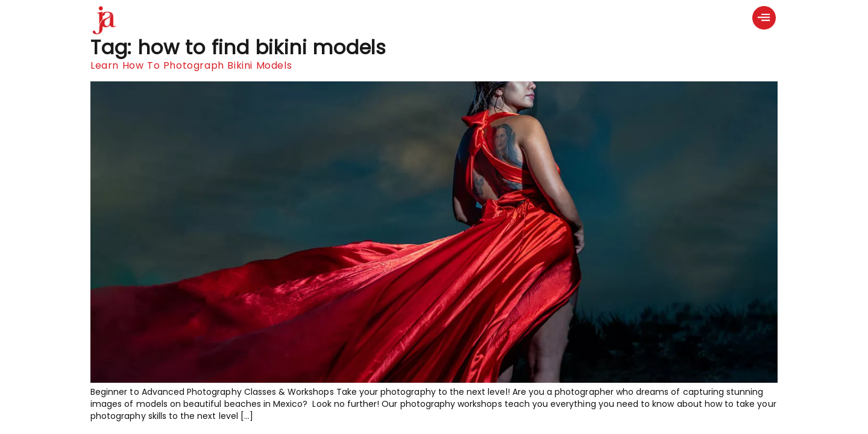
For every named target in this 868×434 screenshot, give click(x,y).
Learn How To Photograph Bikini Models (191, 65)
